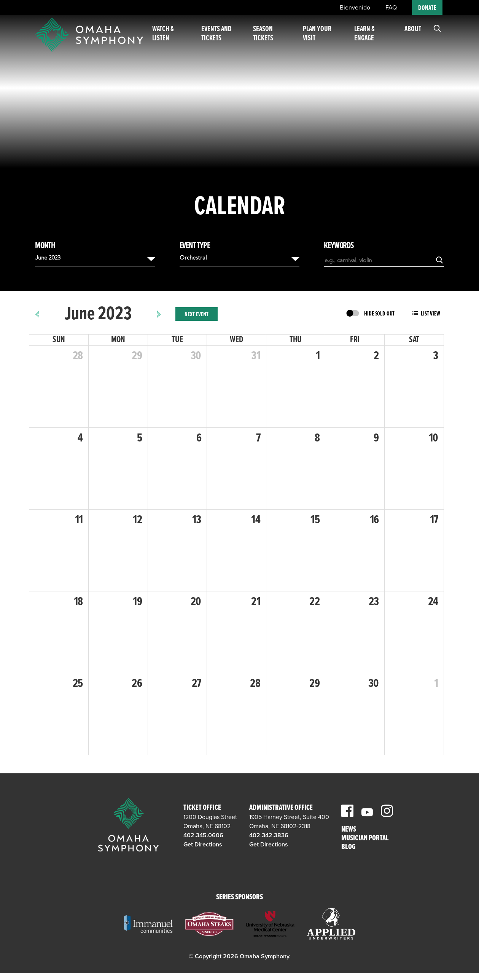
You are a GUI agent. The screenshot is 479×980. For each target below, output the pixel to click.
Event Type (195, 246)
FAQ (391, 8)
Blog (348, 847)
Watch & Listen (171, 38)
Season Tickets (269, 38)
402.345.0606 (203, 835)
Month (45, 246)
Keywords (339, 246)
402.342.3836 (269, 835)
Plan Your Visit (321, 38)
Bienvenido (355, 8)
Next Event (197, 315)
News (349, 830)
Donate (427, 8)
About (413, 33)
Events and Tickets (223, 38)
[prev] (37, 314)
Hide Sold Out (379, 314)
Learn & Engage (366, 38)
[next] (159, 314)
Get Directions (203, 845)
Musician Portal (365, 839)
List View (430, 314)
